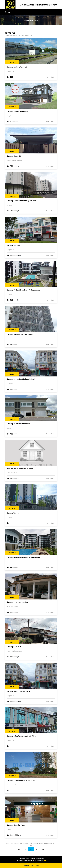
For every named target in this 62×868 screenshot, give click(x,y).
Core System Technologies (35, 858)
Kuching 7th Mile (13, 245)
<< (19, 849)
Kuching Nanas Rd (14, 156)
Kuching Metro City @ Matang (18, 691)
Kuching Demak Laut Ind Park (18, 424)
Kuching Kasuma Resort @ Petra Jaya (22, 781)
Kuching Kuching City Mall (17, 67)
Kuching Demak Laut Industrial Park (21, 379)
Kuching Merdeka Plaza (16, 825)
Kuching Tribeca (13, 513)
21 (37, 849)
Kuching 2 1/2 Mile (14, 647)
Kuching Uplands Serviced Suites (20, 335)
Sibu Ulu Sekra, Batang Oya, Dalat (20, 468)
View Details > (51, 77)
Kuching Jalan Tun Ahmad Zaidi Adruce (22, 736)
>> (43, 849)
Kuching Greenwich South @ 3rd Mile (21, 201)
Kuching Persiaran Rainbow (18, 602)
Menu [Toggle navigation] (7, 12)
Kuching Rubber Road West (17, 112)
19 (25, 849)
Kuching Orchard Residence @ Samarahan (23, 290)
